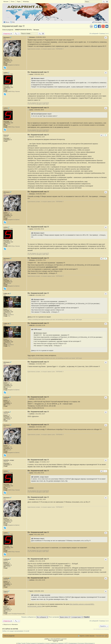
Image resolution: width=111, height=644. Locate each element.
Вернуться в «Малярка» (11, 624)
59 (11, 610)
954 (11, 61)
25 (11, 403)
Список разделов (9, 636)
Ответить (7, 34)
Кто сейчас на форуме (10, 629)
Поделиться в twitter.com (96, 26)
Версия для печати (91, 26)
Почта (13, 2)
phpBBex (47, 639)
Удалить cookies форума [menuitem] (87, 636)
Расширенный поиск (107, 2)
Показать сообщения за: (35, 617)
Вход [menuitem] (106, 22)
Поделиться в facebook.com (99, 26)
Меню (7, 22)
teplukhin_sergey (9, 460)
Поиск (104, 2)
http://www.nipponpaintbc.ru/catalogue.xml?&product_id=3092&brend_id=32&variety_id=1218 (59, 265)
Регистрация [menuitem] (98, 22)
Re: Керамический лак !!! (38, 72)
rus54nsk (6, 397)
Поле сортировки (60, 617)
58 (11, 140)
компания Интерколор (57, 139)
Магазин (6, 2)
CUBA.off (6, 294)
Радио (19, 2)
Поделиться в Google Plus (103, 26)
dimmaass (7, 37)
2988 (12, 312)
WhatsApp (26, 2)
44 (11, 465)
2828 (12, 87)
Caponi (6, 591)
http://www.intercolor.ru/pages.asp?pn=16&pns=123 (45, 271)
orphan (6, 73)
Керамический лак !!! (13, 26)
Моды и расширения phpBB (55, 640)
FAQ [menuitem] (13, 22)
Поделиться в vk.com (107, 26)
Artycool (6, 135)
